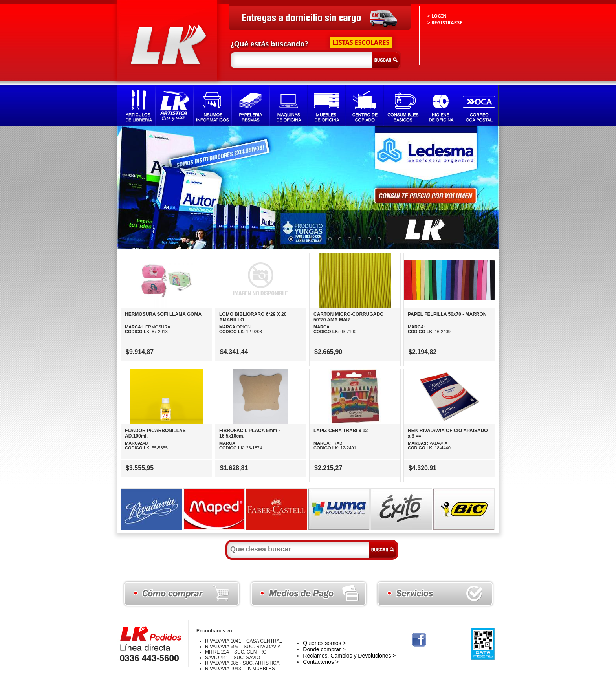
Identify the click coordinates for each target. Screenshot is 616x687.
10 (379, 239)
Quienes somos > (324, 643)
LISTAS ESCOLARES (361, 42)
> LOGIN (437, 16)
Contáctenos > (321, 662)
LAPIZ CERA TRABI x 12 (341, 431)
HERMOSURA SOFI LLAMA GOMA (163, 314)
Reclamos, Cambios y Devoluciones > (349, 656)
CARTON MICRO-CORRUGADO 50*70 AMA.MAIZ (348, 317)
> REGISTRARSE (445, 23)
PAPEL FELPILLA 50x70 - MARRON (447, 314)
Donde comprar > (324, 649)
